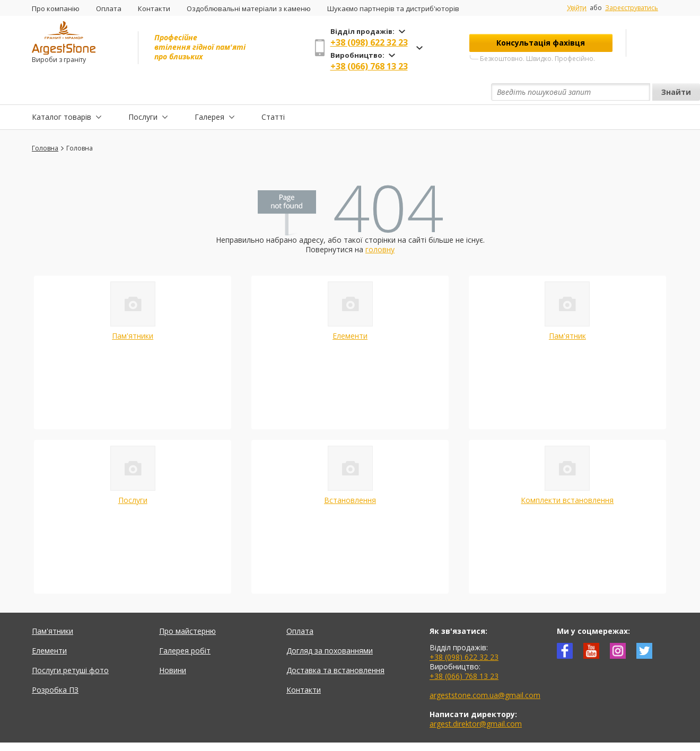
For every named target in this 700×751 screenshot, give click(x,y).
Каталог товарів (62, 92)
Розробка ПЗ (55, 665)
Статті (273, 92)
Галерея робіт (185, 626)
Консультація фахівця (541, 43)
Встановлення (350, 476)
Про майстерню (187, 607)
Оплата (109, 8)
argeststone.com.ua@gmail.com (485, 671)
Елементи (350, 311)
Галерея (209, 92)
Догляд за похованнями (330, 626)
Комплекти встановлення (567, 476)
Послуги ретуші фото (70, 646)
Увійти (577, 8)
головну (380, 225)
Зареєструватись (632, 8)
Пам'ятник (567, 311)
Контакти (154, 8)
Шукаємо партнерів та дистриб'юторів (393, 8)
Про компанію (56, 8)
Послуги (143, 92)
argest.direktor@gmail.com (476, 699)
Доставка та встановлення (335, 646)
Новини (173, 646)
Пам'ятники (133, 311)
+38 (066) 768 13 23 (369, 66)
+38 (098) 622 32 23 (369, 42)
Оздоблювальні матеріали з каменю (249, 8)
